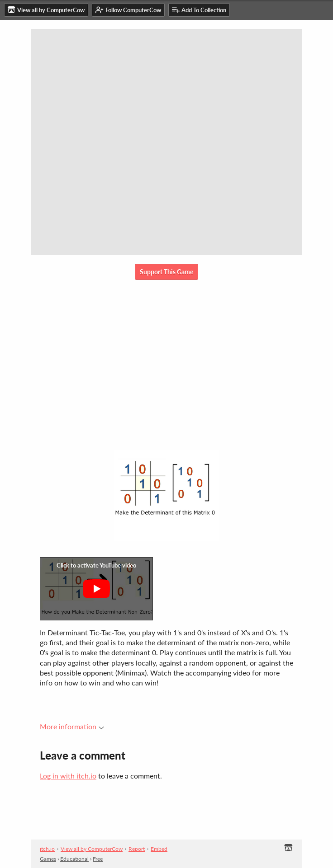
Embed (159, 849)
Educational (74, 859)
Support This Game (166, 272)
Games (48, 859)
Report (137, 849)
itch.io (47, 849)
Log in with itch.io (68, 776)
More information (72, 726)
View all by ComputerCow (92, 849)
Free (98, 859)
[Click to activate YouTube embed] (96, 589)
